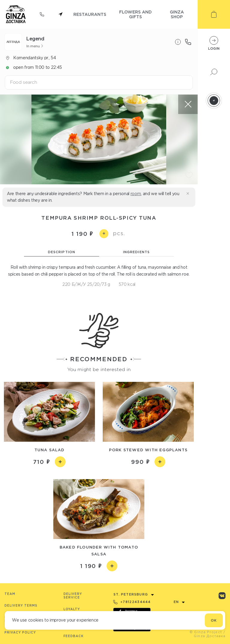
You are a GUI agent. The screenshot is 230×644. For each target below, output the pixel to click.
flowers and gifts (136, 14)
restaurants (90, 14)
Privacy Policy (20, 632)
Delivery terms (21, 606)
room (136, 194)
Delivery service (73, 596)
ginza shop (177, 14)
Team (10, 594)
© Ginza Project (206, 632)
